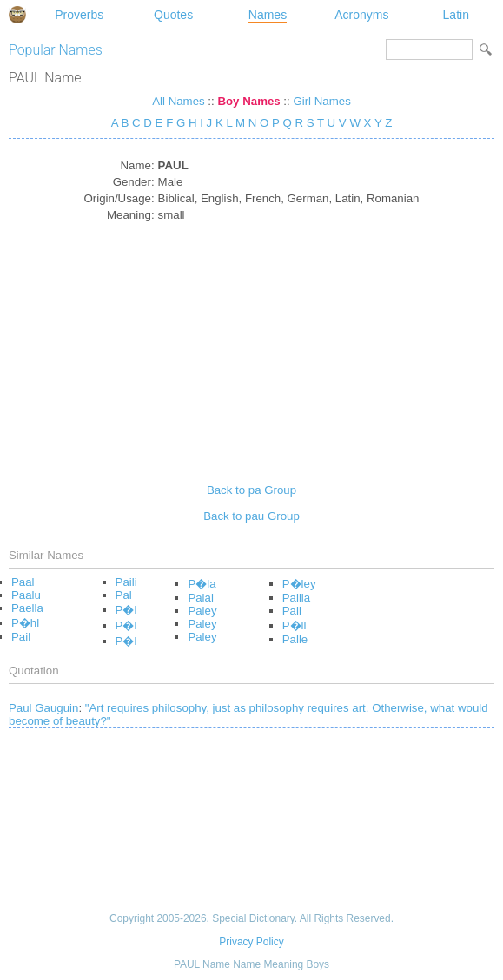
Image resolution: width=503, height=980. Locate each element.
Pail (21, 637)
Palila (296, 598)
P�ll (295, 625)
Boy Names (248, 101)
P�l (126, 610)
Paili (126, 582)
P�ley (299, 584)
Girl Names (321, 101)
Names (268, 15)
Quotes (173, 15)
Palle (295, 639)
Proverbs (79, 15)
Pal (124, 595)
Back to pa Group (251, 490)
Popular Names (56, 50)
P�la (202, 584)
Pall (292, 611)
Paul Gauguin (43, 708)
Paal (23, 582)
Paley (202, 611)
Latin (456, 15)
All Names (178, 101)
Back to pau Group (251, 516)
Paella (27, 608)
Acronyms (361, 15)
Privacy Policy (251, 942)
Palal (201, 598)
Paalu (26, 595)
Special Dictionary (17, 15)
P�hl (25, 623)
